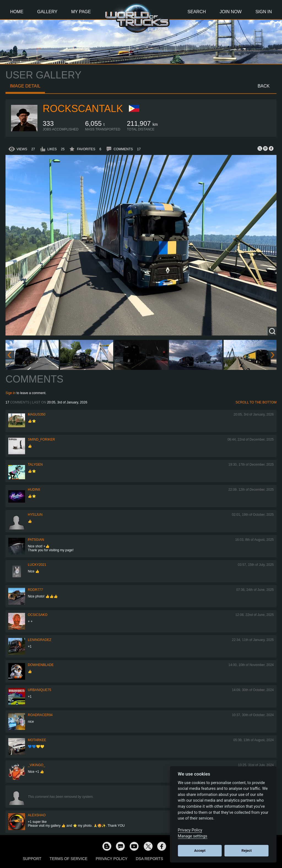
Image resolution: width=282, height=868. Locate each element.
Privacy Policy (112, 859)
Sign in (11, 393)
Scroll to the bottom (256, 402)
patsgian (36, 540)
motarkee (37, 740)
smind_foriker (41, 440)
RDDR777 (35, 590)
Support (32, 859)
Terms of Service (68, 859)
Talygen (35, 465)
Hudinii (34, 490)
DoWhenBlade (41, 665)
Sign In (264, 12)
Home (17, 12)
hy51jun (35, 515)
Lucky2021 (37, 565)
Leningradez (40, 640)
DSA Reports (149, 859)
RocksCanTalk (83, 109)
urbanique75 (40, 690)
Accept (200, 851)
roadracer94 (40, 715)
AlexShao (37, 815)
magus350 (37, 414)
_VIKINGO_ (36, 765)
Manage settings (193, 836)
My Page (81, 12)
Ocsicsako (38, 615)
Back (264, 86)
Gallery (47, 12)
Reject (247, 851)
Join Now (231, 12)
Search (197, 12)
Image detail (25, 86)
